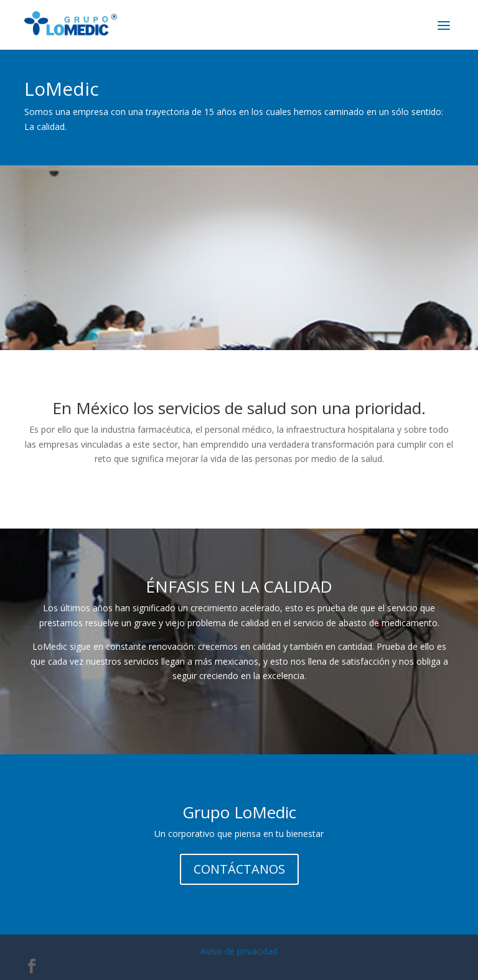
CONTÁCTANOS (239, 869)
